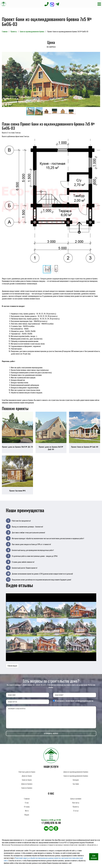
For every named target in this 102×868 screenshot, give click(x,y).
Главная (5, 31)
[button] (98, 54)
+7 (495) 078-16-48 (51, 823)
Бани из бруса (27, 780)
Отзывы (27, 807)
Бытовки (76, 784)
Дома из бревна (27, 784)
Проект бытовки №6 (17, 491)
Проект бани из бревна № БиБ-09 (85, 447)
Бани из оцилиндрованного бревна (32, 31)
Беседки (76, 780)
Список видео (12, 666)
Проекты (14, 31)
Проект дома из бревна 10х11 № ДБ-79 (17, 447)
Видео (27, 815)
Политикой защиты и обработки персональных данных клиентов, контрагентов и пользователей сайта (43, 859)
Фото (27, 811)
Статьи (76, 811)
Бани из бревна (27, 788)
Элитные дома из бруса (27, 772)
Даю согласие (94, 857)
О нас (27, 803)
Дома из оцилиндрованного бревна (76, 772)
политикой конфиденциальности (79, 701)
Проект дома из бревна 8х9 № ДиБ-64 (51, 448)
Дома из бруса (27, 776)
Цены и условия (76, 799)
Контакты (76, 803)
